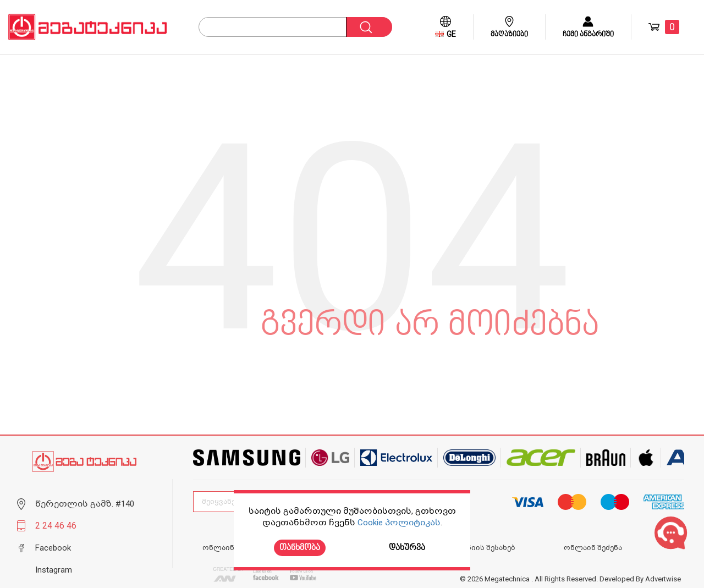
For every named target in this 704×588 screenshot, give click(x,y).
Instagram (54, 570)
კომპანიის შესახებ (479, 548)
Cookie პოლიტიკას (399, 523)
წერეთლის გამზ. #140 (85, 504)
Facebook (53, 548)
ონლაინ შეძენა (593, 548)
